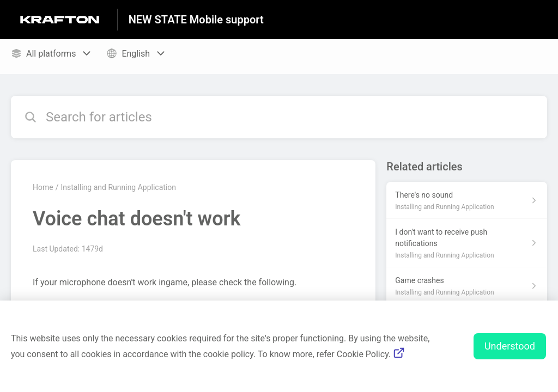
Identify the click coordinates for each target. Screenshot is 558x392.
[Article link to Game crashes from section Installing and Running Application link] (467, 286)
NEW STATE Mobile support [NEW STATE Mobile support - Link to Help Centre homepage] (196, 20)
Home (43, 187)
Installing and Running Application (118, 187)
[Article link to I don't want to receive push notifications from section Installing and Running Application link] (467, 243)
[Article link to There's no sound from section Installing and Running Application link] (467, 200)
